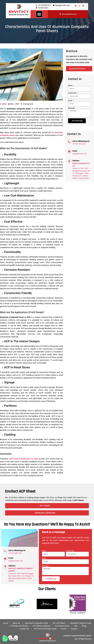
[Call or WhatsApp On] (69, 142)
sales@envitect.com (80, 154)
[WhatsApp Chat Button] (5, 639)
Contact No (72, 93)
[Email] (69, 152)
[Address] (69, 161)
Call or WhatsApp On (81, 141)
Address (76, 161)
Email (70, 101)
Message (71, 108)
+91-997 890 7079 (79, 144)
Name (70, 85)
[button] (39, 14)
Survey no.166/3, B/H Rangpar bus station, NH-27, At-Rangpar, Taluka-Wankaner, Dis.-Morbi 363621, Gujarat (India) (81, 171)
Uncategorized (28, 104)
